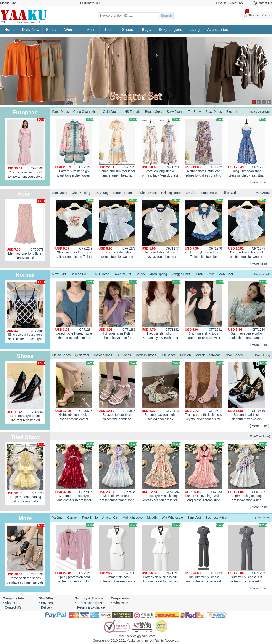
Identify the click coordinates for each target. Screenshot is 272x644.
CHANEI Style (204, 274)
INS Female (132, 112)
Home (9, 30)
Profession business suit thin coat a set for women (161, 553)
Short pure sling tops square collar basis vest (204, 310)
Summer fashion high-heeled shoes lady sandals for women (161, 392)
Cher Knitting (81, 193)
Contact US (13, 607)
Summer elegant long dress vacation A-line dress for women (248, 473)
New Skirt (59, 274)
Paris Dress (61, 112)
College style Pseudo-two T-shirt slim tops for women (204, 229)
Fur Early (194, 112)
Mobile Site (8, 3)
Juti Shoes (168, 355)
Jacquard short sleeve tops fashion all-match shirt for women (161, 229)
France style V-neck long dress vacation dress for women (161, 473)
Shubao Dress (147, 193)
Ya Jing (58, 518)
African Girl (110, 518)
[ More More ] (263, 518)
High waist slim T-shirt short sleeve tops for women (118, 310)
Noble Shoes (103, 355)
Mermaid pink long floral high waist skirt (26, 229)
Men (90, 30)
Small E (191, 193)
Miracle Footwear (208, 355)
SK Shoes (124, 355)
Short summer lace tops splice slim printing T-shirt (75, 229)
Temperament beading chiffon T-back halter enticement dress (26, 474)
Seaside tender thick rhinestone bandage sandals (118, 392)
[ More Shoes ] (262, 355)
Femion (186, 355)
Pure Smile (90, 518)
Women (71, 30)
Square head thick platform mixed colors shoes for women (248, 392)
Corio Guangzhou (86, 112)
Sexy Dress (214, 112)
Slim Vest (194, 518)
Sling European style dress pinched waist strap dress (248, 148)
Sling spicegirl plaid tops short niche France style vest (26, 311)
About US (12, 603)
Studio (140, 274)
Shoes (127, 30)
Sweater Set (122, 274)
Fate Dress (209, 193)
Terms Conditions (90, 603)
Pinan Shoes (234, 355)
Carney (72, 518)
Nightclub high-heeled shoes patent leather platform (75, 392)
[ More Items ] (260, 182)
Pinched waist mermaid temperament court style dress (26, 149)
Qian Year (82, 355)
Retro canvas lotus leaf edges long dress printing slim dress (204, 148)
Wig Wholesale (172, 518)
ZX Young (102, 193)
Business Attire (216, 518)
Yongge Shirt (181, 274)
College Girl (79, 274)
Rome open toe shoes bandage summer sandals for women (26, 555)
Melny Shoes (62, 355)
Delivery (47, 607)
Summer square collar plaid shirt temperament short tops (248, 310)
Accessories (218, 30)
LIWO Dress (100, 274)
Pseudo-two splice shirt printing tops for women (248, 229)
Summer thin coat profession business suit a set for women (118, 554)
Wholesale (121, 603)
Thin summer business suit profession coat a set (204, 553)
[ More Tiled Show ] (259, 436)
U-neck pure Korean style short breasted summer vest (75, 310)
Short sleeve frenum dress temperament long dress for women (118, 473)
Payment (47, 603)
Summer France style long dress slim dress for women (75, 473)
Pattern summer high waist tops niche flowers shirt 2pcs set (75, 148)
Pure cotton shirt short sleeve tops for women (118, 229)
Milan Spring (158, 274)
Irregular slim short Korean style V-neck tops (161, 310)
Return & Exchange (91, 607)
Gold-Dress (111, 112)
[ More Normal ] (261, 274)
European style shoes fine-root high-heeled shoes (26, 393)
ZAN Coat (226, 274)
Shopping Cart (257, 14)
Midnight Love (133, 518)
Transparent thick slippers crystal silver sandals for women (204, 392)
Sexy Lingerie (170, 30)
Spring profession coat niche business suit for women (75, 554)
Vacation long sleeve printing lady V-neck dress (161, 147)
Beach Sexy (154, 112)
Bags (146, 30)
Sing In (221, 3)
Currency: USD (91, 3)
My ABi (152, 518)
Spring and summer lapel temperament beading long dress (118, 148)
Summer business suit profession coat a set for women (248, 554)
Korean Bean (123, 193)
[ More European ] (260, 112)
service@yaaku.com (141, 636)
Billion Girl (229, 193)
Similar (52, 30)
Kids (109, 30)
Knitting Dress (171, 193)
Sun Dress (60, 193)
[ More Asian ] (262, 193)
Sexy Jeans (175, 112)
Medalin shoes (146, 355)
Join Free (237, 3)
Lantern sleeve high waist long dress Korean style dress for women (204, 473)
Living (195, 30)
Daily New (31, 30)
